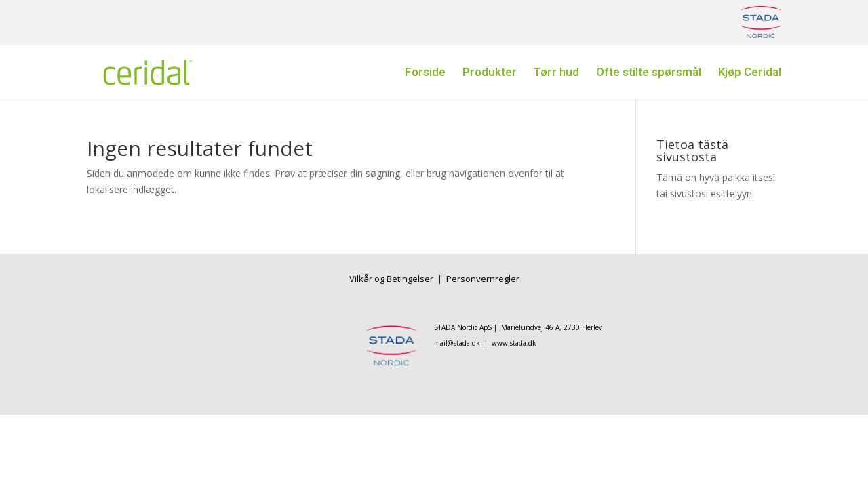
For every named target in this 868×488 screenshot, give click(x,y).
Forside (425, 74)
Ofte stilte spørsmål (649, 74)
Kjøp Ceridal (750, 74)
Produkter (490, 74)
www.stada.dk (514, 343)
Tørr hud (556, 74)
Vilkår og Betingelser (392, 279)
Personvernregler (483, 279)
